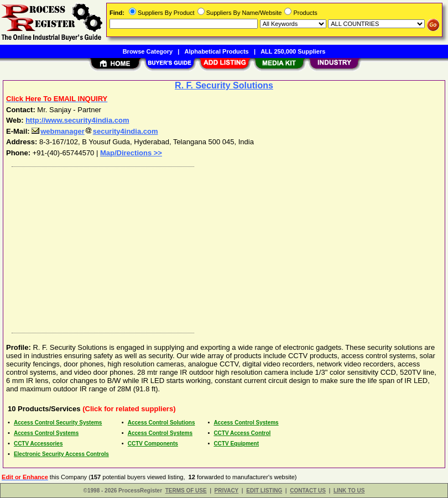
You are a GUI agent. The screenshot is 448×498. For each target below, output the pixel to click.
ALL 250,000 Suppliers (293, 51)
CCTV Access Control (242, 433)
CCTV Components (153, 444)
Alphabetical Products (217, 51)
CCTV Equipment (236, 444)
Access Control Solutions (162, 423)
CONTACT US (308, 491)
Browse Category (148, 51)
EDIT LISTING (264, 491)
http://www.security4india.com (77, 120)
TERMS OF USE (186, 491)
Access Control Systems (246, 423)
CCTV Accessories (38, 444)
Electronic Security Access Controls (61, 454)
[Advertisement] (222, 247)
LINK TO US (349, 491)
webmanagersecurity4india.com (95, 131)
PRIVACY (227, 491)
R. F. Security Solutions (224, 85)
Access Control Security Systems (58, 423)
